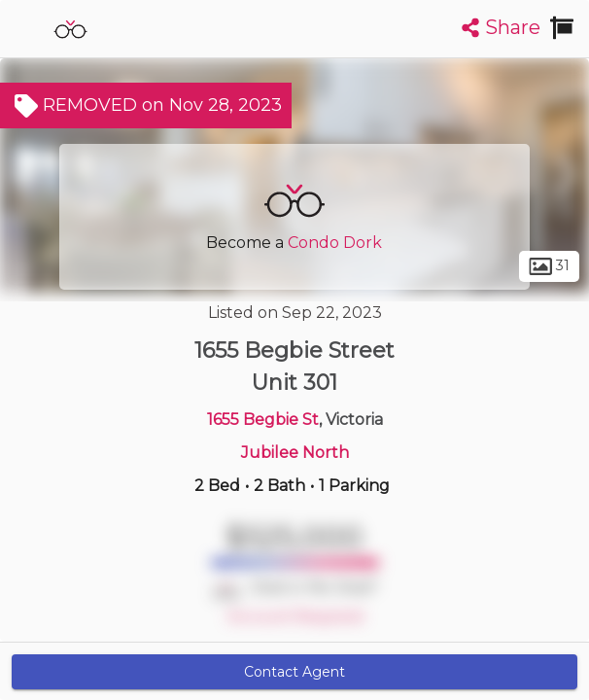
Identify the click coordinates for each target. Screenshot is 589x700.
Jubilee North (295, 453)
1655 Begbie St (263, 420)
